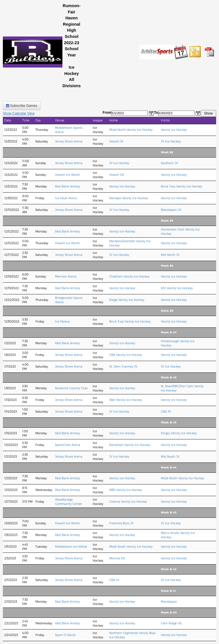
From (107, 113)
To (156, 113)
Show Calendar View (19, 113)
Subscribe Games (22, 106)
